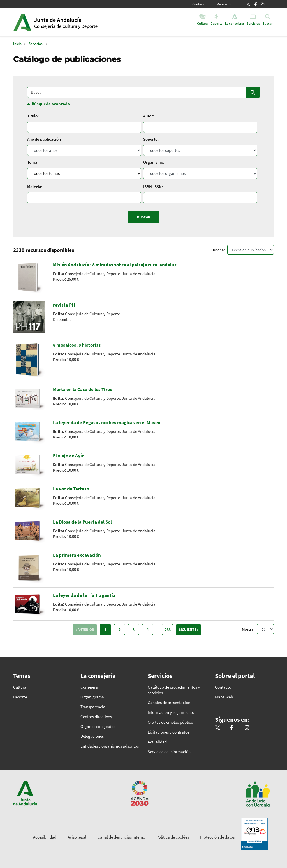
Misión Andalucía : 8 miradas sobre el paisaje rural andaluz (115, 265)
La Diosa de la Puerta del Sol (82, 522)
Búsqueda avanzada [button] (51, 104)
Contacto (199, 4)
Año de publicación (44, 139)
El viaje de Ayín (69, 456)
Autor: (149, 116)
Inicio (77, 22)
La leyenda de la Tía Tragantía (84, 595)
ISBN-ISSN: (153, 187)
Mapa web (224, 4)
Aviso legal (77, 837)
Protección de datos (217, 837)
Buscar (253, 92)
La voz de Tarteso (71, 489)
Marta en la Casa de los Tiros (83, 389)
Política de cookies (173, 837)
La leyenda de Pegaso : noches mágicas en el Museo (107, 422)
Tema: (33, 162)
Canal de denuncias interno (121, 837)
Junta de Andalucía (22, 22)
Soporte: (151, 139)
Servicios (36, 44)
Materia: (35, 187)
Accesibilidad (45, 837)
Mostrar (248, 629)
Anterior (86, 630)
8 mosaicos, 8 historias (77, 345)
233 (168, 629)
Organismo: (154, 162)
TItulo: (33, 116)
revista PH (64, 305)
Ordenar (218, 250)
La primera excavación (77, 555)
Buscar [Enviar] (144, 217)
